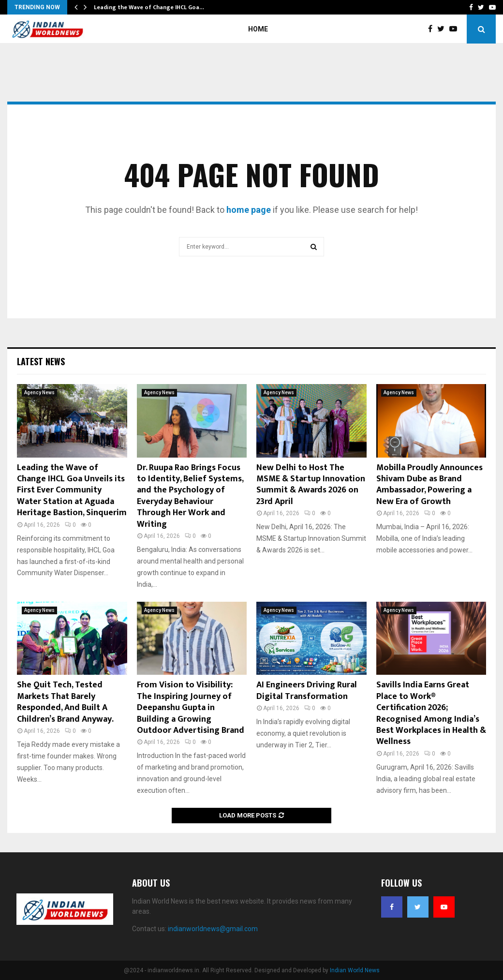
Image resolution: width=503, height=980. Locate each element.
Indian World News (355, 970)
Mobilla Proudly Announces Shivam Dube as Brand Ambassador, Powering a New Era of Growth (429, 485)
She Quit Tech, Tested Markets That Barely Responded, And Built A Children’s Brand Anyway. (65, 702)
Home (258, 29)
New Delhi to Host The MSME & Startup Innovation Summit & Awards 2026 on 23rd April (311, 485)
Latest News (41, 361)
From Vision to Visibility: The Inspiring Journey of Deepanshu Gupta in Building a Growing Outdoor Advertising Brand (191, 708)
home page (249, 210)
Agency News (39, 393)
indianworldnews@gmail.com (213, 929)
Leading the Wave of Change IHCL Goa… (149, 7)
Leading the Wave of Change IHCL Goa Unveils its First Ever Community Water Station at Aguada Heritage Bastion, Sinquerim (72, 490)
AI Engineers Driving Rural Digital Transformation (307, 690)
